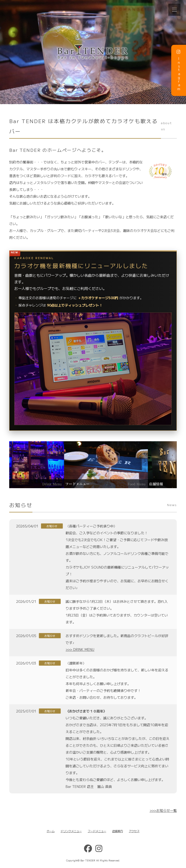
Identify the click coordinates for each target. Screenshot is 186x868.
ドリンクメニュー (71, 831)
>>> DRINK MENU (80, 649)
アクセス (134, 831)
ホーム (51, 831)
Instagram (179, 70)
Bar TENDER (88, 860)
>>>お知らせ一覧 (163, 810)
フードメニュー (97, 831)
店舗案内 (118, 831)
